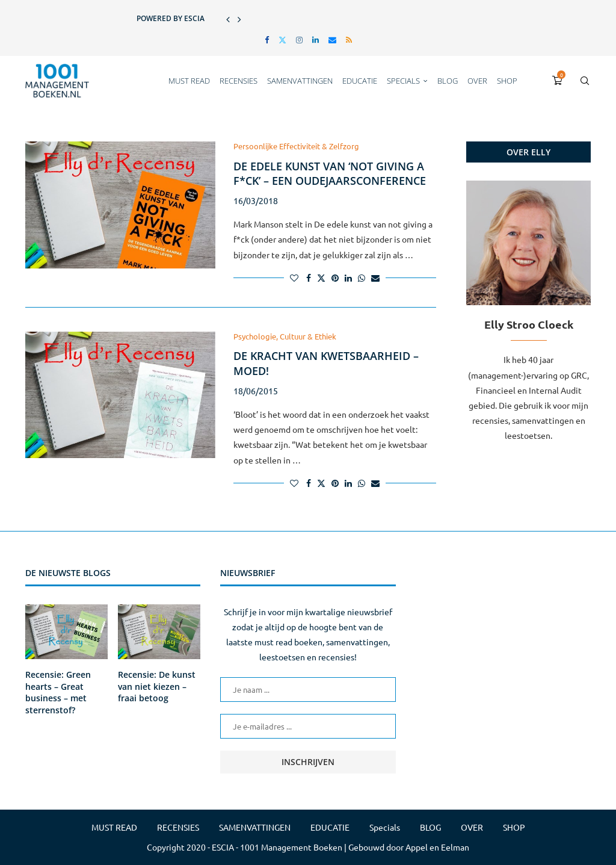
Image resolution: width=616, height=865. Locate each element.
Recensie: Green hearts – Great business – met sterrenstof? (58, 692)
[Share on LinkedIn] (348, 277)
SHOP (507, 81)
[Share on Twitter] (321, 277)
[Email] (332, 39)
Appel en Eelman (437, 847)
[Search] (585, 81)
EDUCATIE (360, 81)
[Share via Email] (375, 277)
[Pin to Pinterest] (335, 277)
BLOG (448, 81)
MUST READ (189, 81)
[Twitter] (282, 39)
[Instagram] (299, 39)
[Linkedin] (316, 39)
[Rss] (349, 39)
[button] (228, 19)
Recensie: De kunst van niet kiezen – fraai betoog (157, 686)
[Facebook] (267, 39)
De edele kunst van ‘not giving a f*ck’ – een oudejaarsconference (330, 173)
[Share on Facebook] (309, 277)
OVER (477, 81)
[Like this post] (294, 277)
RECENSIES (239, 81)
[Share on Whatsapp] (362, 277)
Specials (403, 81)
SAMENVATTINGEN (300, 81)
